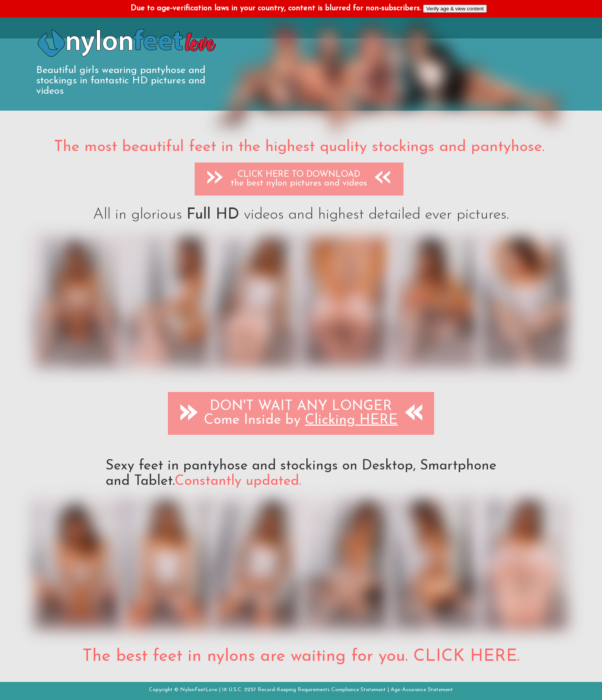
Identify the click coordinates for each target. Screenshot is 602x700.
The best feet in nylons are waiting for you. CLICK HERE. (301, 657)
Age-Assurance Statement (422, 690)
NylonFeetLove (199, 690)
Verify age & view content (455, 9)
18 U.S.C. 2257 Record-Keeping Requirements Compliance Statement (304, 690)
